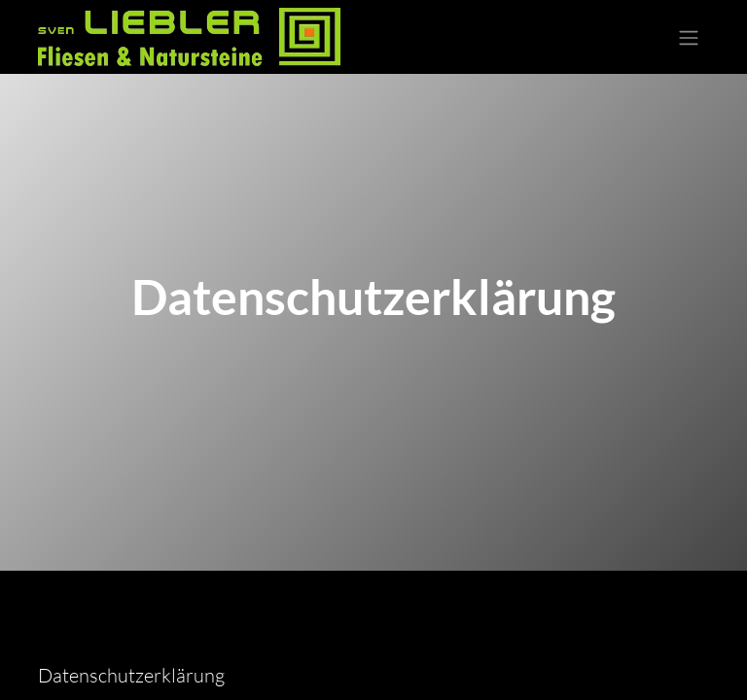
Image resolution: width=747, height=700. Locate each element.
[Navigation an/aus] (689, 37)
